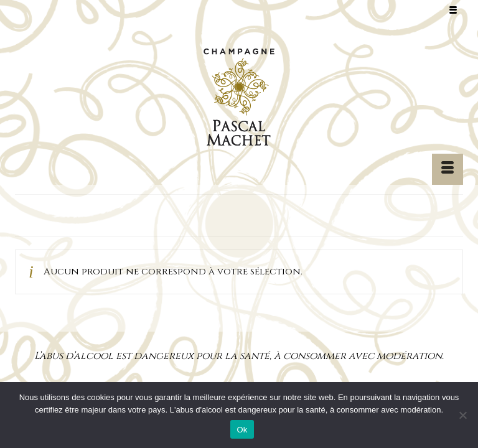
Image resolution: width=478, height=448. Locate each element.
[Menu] (448, 169)
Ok (242, 430)
